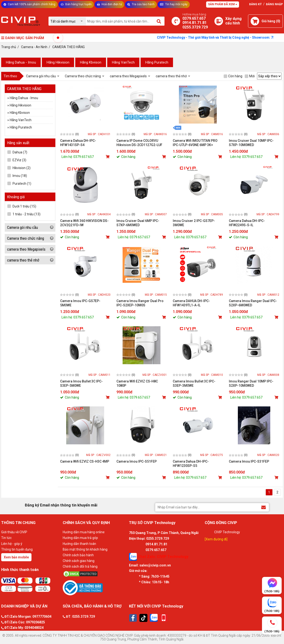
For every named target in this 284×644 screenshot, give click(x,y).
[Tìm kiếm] (159, 21)
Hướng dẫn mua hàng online (84, 532)
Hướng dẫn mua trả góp (80, 538)
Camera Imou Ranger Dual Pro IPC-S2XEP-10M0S (140, 303)
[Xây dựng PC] (219, 21)
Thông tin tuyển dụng (17, 549)
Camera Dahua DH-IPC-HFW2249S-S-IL (247, 223)
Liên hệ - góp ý (12, 544)
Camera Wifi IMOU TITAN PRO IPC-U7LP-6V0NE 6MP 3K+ (195, 143)
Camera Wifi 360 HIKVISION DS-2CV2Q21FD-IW (84, 223)
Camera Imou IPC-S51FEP (137, 461)
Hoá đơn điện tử (109, 4)
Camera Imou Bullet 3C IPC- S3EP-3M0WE (194, 383)
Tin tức (6, 538)
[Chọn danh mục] (68, 21)
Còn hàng (233, 76)
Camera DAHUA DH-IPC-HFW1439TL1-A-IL (191, 303)
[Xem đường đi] (216, 539)
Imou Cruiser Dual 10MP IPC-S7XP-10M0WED (251, 143)
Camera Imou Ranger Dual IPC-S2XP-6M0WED (253, 303)
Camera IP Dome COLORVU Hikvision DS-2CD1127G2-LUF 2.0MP (139, 143)
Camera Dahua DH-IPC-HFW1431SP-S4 (78, 143)
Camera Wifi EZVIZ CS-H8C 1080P (137, 383)
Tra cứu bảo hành (141, 4)
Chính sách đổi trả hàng (80, 566)
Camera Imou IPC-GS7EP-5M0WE (80, 303)
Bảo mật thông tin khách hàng (85, 549)
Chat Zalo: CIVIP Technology (159, 557)
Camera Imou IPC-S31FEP (249, 461)
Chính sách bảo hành (78, 555)
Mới (250, 76)
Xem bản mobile (16, 557)
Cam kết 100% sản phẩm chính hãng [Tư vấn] (29, 4)
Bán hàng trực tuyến (76, 4)
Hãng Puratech (157, 62)
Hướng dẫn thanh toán (79, 544)
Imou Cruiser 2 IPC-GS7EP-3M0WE (194, 223)
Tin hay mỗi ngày (174, 4)
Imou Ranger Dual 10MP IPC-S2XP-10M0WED (251, 383)
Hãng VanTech (123, 62)
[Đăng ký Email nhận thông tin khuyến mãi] (264, 507)
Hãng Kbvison (91, 62)
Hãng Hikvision (58, 62)
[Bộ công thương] (95, 588)
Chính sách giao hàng (79, 561)
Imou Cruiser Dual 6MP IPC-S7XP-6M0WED (138, 223)
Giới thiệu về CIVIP (14, 532)
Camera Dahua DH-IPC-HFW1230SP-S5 (191, 464)
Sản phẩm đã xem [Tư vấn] (223, 4)
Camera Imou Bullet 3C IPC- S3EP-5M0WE (81, 383)
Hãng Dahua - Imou (21, 62)
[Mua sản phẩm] (108, 157)
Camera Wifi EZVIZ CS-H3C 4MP (85, 461)
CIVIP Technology (227, 532)
